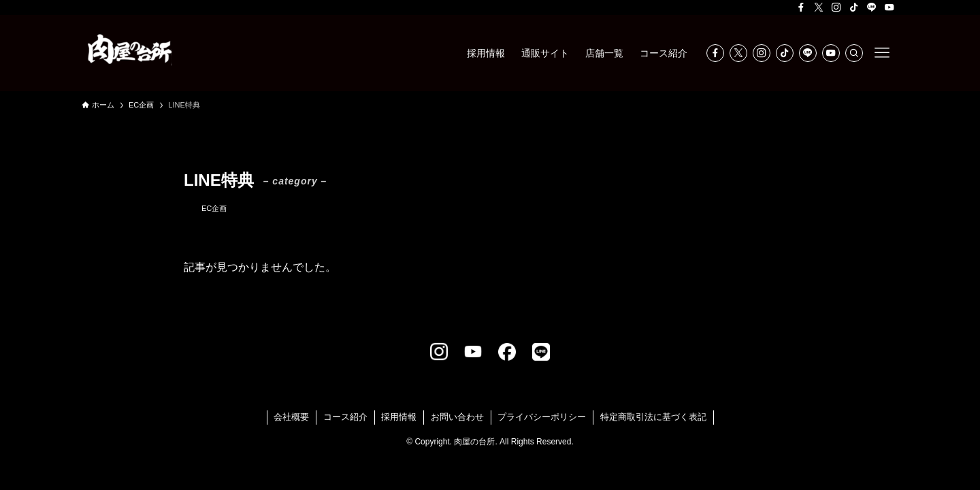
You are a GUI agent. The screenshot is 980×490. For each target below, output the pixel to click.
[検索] (854, 53)
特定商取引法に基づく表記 (653, 417)
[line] (872, 7)
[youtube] (889, 7)
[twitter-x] (819, 7)
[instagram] (836, 7)
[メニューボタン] (882, 53)
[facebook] (801, 7)
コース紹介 (345, 417)
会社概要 (291, 417)
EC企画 (214, 208)
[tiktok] (854, 7)
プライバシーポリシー (542, 417)
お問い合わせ (457, 417)
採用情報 (399, 417)
